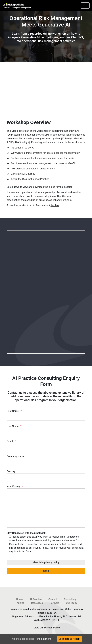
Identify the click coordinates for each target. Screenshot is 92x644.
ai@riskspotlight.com (60, 200)
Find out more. (44, 639)
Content (53, 599)
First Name (46, 415)
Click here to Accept (69, 639)
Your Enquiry (46, 506)
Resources (37, 603)
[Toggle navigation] (85, 6)
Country (46, 475)
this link (55, 205)
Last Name (46, 430)
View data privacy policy (46, 562)
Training (20, 603)
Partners (54, 603)
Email (46, 445)
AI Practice (36, 599)
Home (19, 599)
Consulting (70, 599)
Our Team (71, 603)
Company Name (46, 460)
